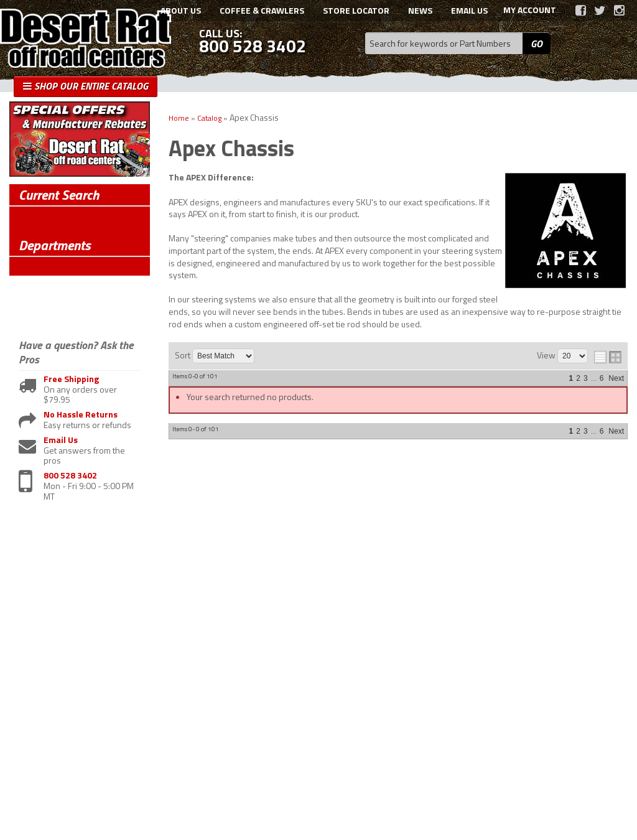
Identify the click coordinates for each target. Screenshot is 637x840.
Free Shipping (71, 379)
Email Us (61, 440)
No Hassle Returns (81, 415)
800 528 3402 (70, 476)
